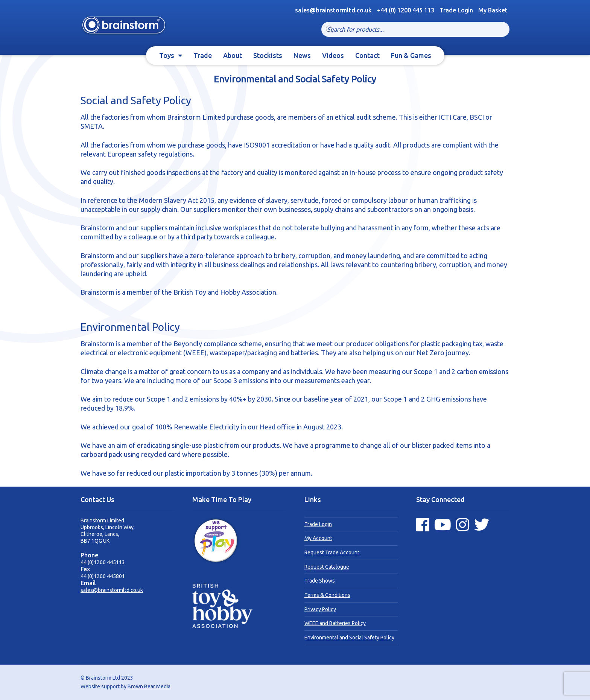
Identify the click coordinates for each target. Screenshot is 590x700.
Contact (367, 55)
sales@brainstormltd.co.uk (112, 590)
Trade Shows (320, 581)
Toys (167, 55)
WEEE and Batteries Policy (335, 623)
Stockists (268, 55)
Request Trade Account (332, 552)
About (233, 55)
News (302, 55)
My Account (318, 538)
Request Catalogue (327, 567)
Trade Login (456, 10)
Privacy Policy (320, 609)
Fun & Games (411, 55)
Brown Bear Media (149, 686)
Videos (333, 55)
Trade (203, 55)
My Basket (493, 10)
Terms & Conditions (327, 595)
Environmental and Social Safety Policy (349, 638)
